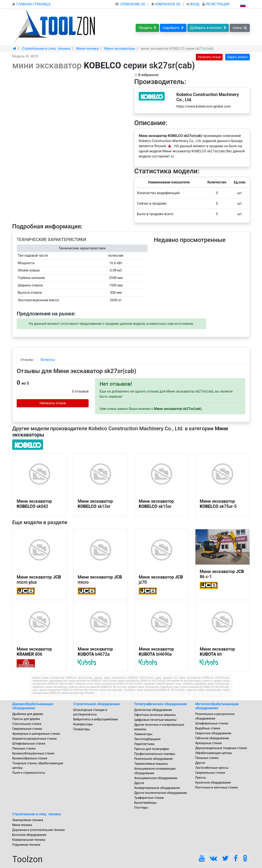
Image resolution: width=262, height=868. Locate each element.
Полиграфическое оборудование (161, 704)
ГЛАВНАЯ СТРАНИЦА (31, 4)
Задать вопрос (237, 57)
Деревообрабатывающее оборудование (33, 706)
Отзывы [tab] (27, 360)
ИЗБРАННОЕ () (166, 4)
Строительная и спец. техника (36, 814)
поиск (240, 28)
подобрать (173, 28)
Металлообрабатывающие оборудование (217, 706)
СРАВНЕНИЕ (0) (133, 4)
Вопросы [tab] (48, 360)
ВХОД (193, 4)
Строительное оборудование (96, 704)
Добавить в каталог (208, 28)
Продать (147, 28)
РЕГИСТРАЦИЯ (216, 4)
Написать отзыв (209, 57)
